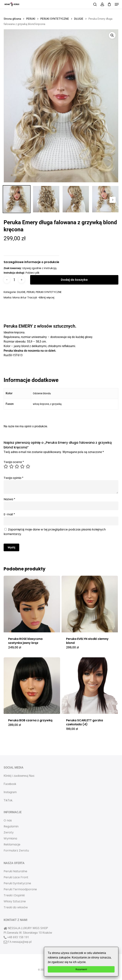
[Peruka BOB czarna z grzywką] (32, 686)
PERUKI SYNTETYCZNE (55, 19)
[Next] (113, 200)
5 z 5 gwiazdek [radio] (28, 466)
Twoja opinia (14, 478)
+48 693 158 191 (18, 937)
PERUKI (31, 19)
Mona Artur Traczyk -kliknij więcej (33, 297)
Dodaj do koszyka (74, 280)
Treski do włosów (16, 907)
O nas (8, 820)
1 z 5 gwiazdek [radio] (6, 466)
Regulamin (11, 826)
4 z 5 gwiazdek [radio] (23, 466)
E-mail (9, 514)
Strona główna (12, 19)
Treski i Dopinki (14, 895)
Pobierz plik (32, 273)
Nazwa (9, 499)
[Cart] (109, 4)
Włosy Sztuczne (15, 901)
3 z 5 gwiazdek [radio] (17, 466)
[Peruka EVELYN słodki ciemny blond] (90, 604)
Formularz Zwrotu (16, 850)
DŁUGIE (79, 19)
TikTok (8, 800)
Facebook (10, 784)
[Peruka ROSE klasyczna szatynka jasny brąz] (32, 604)
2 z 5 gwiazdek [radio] (12, 466)
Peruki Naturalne (15, 871)
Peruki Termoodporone (20, 889)
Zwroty (9, 832)
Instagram (10, 792)
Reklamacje (12, 844)
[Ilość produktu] (14, 280)
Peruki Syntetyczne (17, 883)
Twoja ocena (14, 462)
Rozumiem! (81, 969)
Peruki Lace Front (16, 877)
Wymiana (10, 838)
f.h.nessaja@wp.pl (20, 942)
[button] (117, 4)
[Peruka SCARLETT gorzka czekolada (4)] (90, 686)
